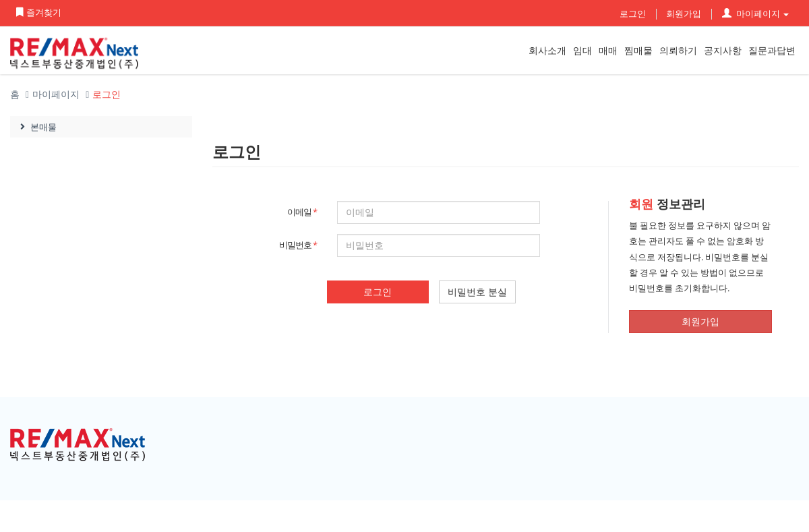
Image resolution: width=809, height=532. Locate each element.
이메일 (302, 212)
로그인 (633, 13)
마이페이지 (755, 13)
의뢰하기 (678, 50)
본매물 (37, 127)
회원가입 (684, 13)
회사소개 (547, 50)
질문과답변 (772, 50)
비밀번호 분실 (477, 292)
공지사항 (723, 50)
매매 (608, 50)
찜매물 (638, 50)
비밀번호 (298, 245)
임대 (582, 50)
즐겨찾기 (38, 12)
